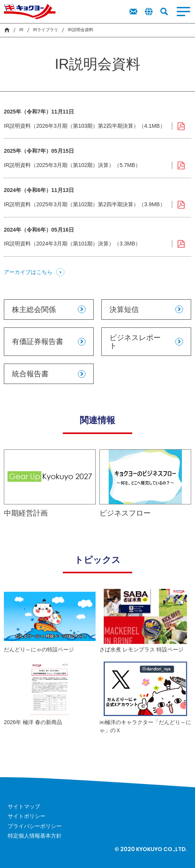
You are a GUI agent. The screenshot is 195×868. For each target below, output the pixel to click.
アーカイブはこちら (28, 272)
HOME (7, 30)
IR (21, 30)
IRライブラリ (46, 30)
